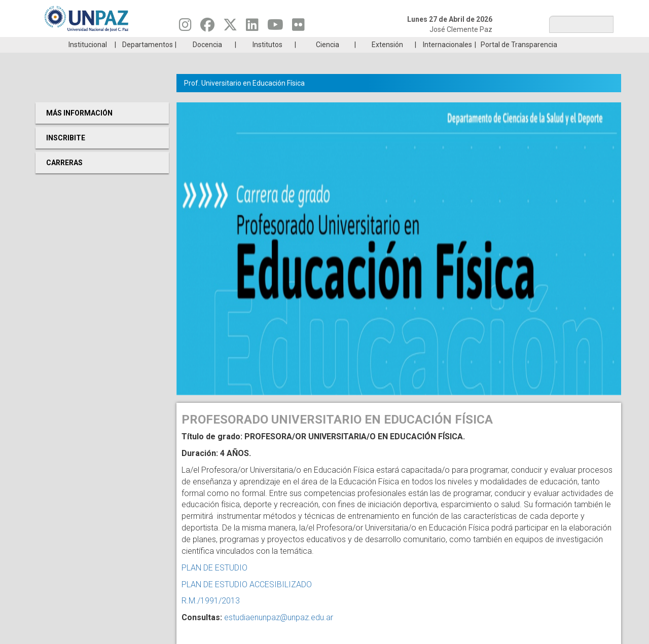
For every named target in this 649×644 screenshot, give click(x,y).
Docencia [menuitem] (207, 60)
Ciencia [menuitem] (328, 60)
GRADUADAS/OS (469, 45)
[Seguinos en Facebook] (207, 27)
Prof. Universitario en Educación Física (244, 98)
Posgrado (565, 45)
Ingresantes (276, 45)
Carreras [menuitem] (64, 178)
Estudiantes (372, 45)
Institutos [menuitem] (267, 60)
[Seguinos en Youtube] (275, 27)
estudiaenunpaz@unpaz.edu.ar (279, 633)
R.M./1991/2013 (211, 616)
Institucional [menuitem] (88, 60)
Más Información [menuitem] (79, 128)
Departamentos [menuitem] (148, 60)
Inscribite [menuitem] (66, 153)
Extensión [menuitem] (387, 60)
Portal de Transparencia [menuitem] (519, 60)
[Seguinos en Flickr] (298, 27)
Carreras (83, 45)
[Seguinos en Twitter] (230, 27)
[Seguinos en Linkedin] (252, 27)
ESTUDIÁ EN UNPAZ (179, 45)
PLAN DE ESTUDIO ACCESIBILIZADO (247, 600)
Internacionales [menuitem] (447, 60)
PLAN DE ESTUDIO (214, 583)
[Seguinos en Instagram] (185, 27)
